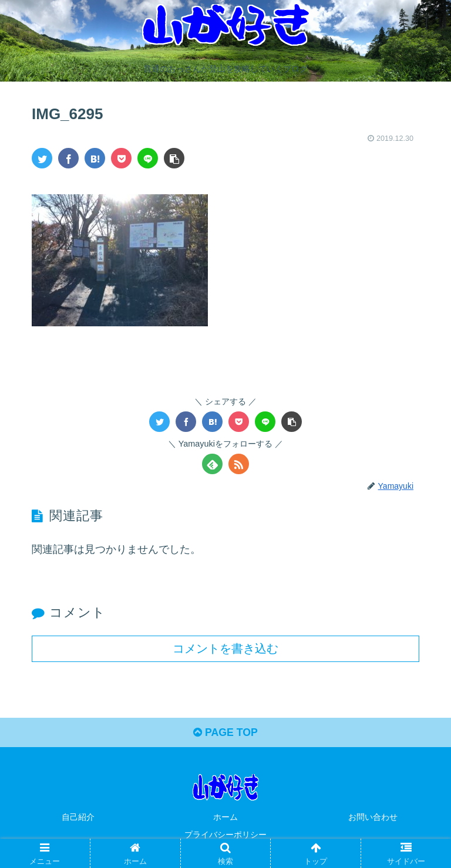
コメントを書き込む (225, 648)
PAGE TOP (225, 733)
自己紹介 (78, 818)
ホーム (225, 818)
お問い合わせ (373, 818)
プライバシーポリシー (225, 835)
